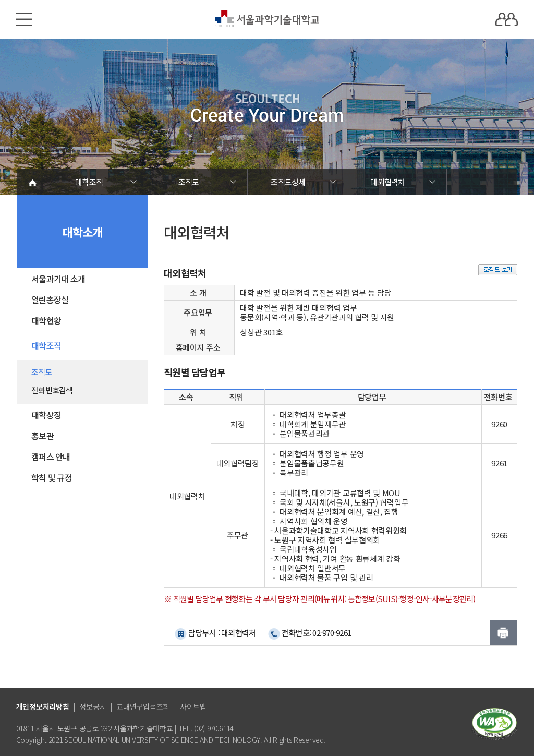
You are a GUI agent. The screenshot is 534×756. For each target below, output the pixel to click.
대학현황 (46, 320)
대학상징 (46, 415)
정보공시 (93, 706)
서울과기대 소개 (58, 279)
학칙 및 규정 (52, 477)
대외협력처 (387, 182)
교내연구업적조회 (143, 706)
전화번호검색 (52, 390)
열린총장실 (50, 299)
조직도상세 (288, 182)
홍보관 (43, 436)
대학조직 (89, 182)
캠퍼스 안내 (51, 457)
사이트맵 (193, 706)
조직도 (189, 182)
